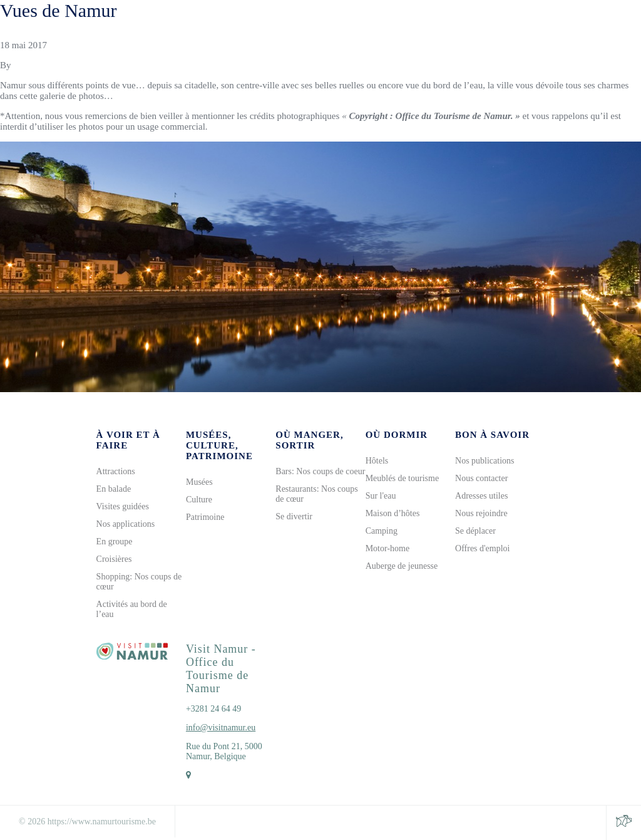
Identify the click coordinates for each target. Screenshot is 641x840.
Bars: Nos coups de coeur (320, 471)
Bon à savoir (492, 435)
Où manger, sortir (309, 440)
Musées (199, 482)
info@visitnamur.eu (221, 728)
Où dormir (397, 435)
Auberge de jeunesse (402, 566)
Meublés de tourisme (402, 478)
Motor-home (388, 548)
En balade (114, 489)
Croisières (114, 559)
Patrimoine (205, 517)
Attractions (116, 471)
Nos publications (485, 461)
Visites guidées (123, 506)
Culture (199, 500)
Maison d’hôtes (393, 513)
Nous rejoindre (481, 513)
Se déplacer (475, 531)
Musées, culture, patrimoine (219, 445)
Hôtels (377, 461)
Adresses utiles (481, 496)
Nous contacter (481, 478)
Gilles (24, 65)
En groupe (115, 542)
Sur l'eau (381, 496)
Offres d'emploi (482, 548)
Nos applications (126, 524)
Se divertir (294, 516)
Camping (382, 531)
